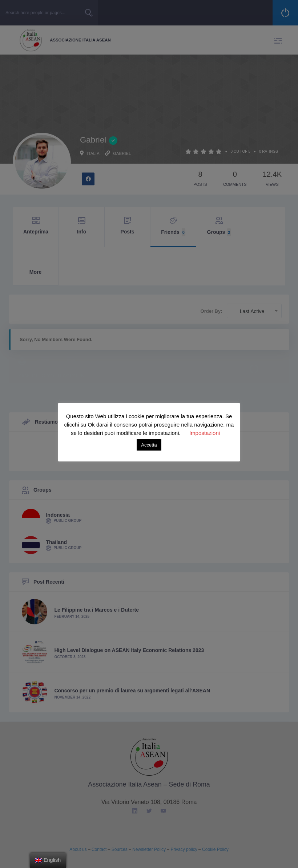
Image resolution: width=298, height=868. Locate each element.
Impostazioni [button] (205, 433)
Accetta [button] (149, 445)
